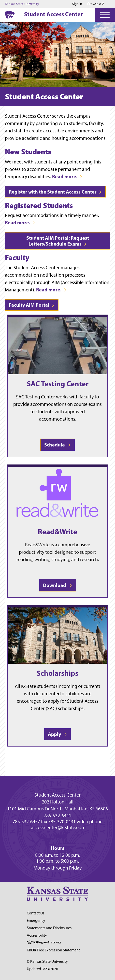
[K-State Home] (10, 15)
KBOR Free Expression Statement (53, 950)
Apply (57, 734)
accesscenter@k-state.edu (57, 827)
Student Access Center (53, 14)
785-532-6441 (57, 816)
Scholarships (57, 673)
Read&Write (57, 532)
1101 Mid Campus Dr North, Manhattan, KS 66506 (57, 809)
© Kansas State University (47, 961)
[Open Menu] (105, 15)
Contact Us (36, 913)
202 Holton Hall (58, 802)
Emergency (36, 920)
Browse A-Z (96, 4)
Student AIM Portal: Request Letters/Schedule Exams (58, 241)
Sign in (77, 4)
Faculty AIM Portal (32, 305)
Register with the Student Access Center (55, 192)
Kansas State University (22, 4)
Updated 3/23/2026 (42, 969)
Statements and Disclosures (49, 928)
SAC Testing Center (58, 384)
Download (58, 585)
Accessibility (37, 935)
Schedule (58, 445)
